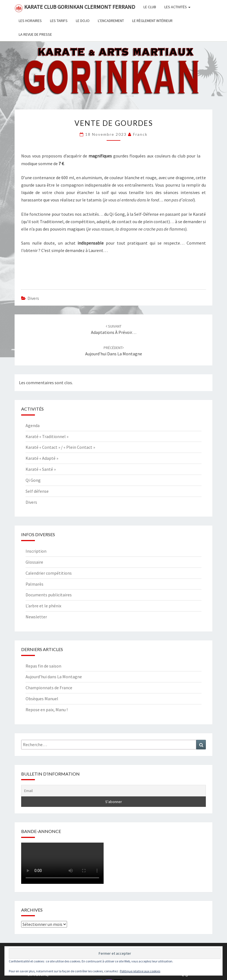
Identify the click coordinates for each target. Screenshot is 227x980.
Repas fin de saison (43, 666)
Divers (33, 298)
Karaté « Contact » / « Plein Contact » (60, 447)
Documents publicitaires (49, 595)
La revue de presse (35, 34)
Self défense (37, 491)
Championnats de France (49, 688)
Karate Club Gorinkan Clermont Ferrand (75, 8)
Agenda (33, 425)
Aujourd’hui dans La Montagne (54, 677)
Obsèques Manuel (42, 699)
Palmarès (34, 584)
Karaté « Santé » (41, 469)
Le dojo (83, 21)
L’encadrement (111, 21)
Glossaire (34, 562)
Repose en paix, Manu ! (47, 710)
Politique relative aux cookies (140, 971)
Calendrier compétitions (49, 573)
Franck (140, 134)
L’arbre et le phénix (43, 606)
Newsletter (36, 617)
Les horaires (30, 21)
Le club (150, 7)
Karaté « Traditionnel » (47, 436)
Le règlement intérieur (152, 21)
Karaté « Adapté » (42, 458)
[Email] (113, 791)
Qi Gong (33, 480)
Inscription (36, 551)
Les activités (177, 7)
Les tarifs (59, 21)
